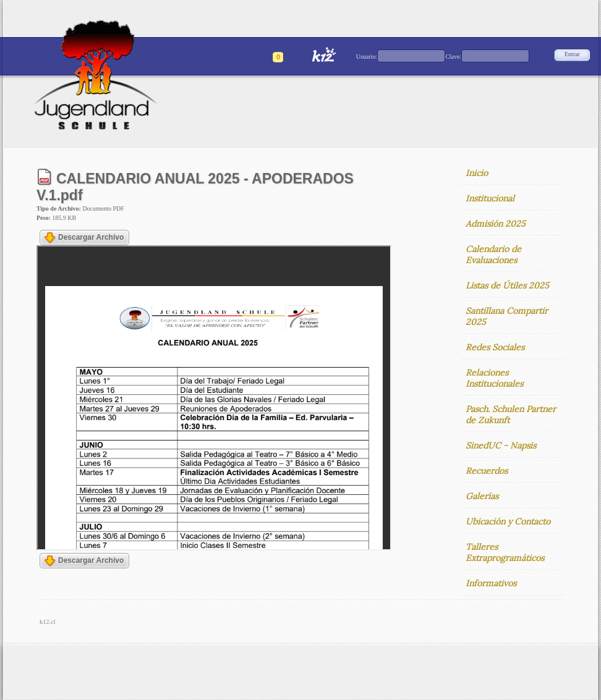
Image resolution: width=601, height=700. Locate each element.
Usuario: (367, 57)
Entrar (572, 54)
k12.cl (47, 622)
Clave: (453, 57)
